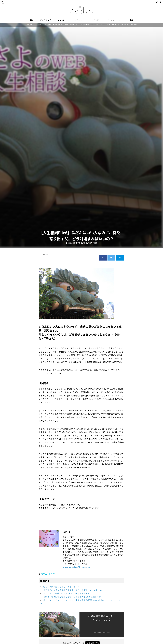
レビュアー (96, 20)
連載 (131, 20)
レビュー (78, 20)
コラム (44, 574)
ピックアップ (46, 20)
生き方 (52, 574)
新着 (32, 20)
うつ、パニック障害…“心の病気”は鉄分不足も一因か (67, 593)
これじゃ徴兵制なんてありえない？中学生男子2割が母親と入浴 (72, 597)
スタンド (61, 20)
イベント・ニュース (115, 20)
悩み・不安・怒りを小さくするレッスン (61, 587)
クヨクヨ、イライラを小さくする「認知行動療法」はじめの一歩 (73, 590)
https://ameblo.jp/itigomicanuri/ (77, 567)
